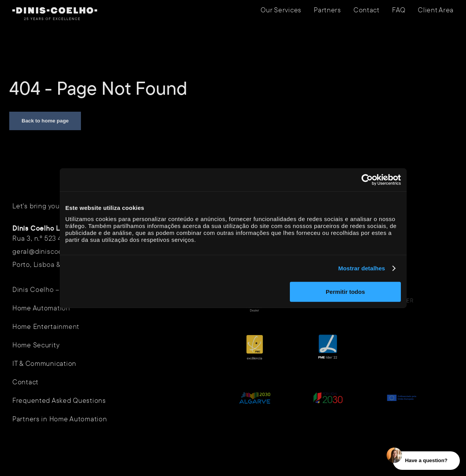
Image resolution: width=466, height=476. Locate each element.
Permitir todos (345, 291)
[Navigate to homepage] (55, 14)
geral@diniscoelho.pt (47, 251)
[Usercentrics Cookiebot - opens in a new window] (367, 180)
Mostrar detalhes (362, 268)
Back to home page (45, 121)
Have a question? (426, 460)
